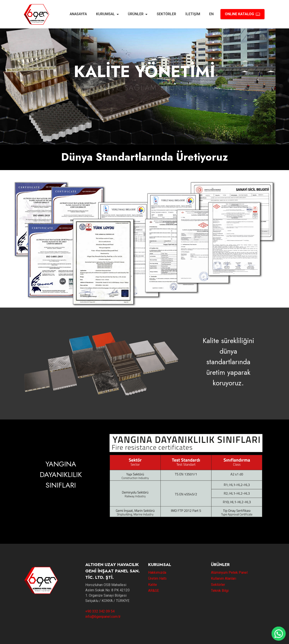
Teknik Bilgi (220, 591)
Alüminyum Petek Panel (229, 573)
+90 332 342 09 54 (100, 611)
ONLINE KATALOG (242, 14)
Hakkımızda (157, 573)
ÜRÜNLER (136, 14)
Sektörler (218, 585)
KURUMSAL (105, 14)
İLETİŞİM (193, 14)
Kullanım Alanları (224, 578)
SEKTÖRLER (166, 14)
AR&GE (154, 591)
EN (211, 14)
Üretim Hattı (157, 578)
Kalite (153, 585)
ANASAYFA (78, 14)
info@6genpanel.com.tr (103, 617)
